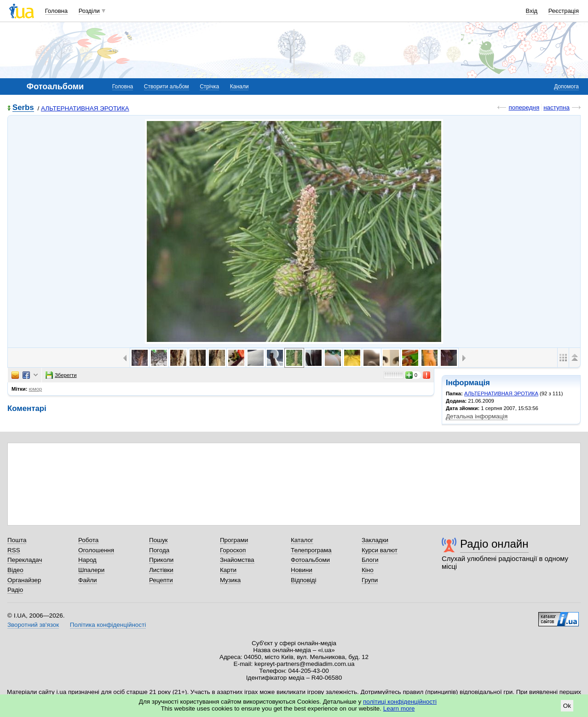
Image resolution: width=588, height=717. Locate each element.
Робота (88, 540)
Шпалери (91, 570)
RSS (14, 550)
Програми (234, 540)
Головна (56, 11)
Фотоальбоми (310, 560)
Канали (239, 87)
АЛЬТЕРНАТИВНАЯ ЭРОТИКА (85, 108)
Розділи (89, 11)
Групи (370, 580)
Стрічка (209, 87)
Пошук (159, 540)
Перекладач (25, 560)
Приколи (161, 560)
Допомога (566, 87)
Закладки (375, 540)
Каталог (302, 540)
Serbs (23, 108)
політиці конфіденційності (400, 702)
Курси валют (380, 550)
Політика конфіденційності (108, 625)
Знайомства (237, 560)
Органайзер (24, 580)
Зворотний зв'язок (33, 625)
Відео (15, 570)
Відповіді (304, 580)
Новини (302, 570)
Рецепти (161, 580)
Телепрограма (311, 550)
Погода (159, 550)
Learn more (399, 708)
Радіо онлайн (494, 544)
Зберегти (61, 375)
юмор (36, 389)
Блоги (370, 560)
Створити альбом (167, 87)
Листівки (161, 570)
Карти (228, 570)
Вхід (532, 11)
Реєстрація (564, 11)
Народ (87, 560)
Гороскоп (233, 550)
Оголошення (96, 550)
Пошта (17, 540)
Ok (567, 706)
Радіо (15, 590)
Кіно (368, 570)
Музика (230, 580)
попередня (524, 107)
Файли (88, 580)
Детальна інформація (477, 416)
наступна (556, 107)
